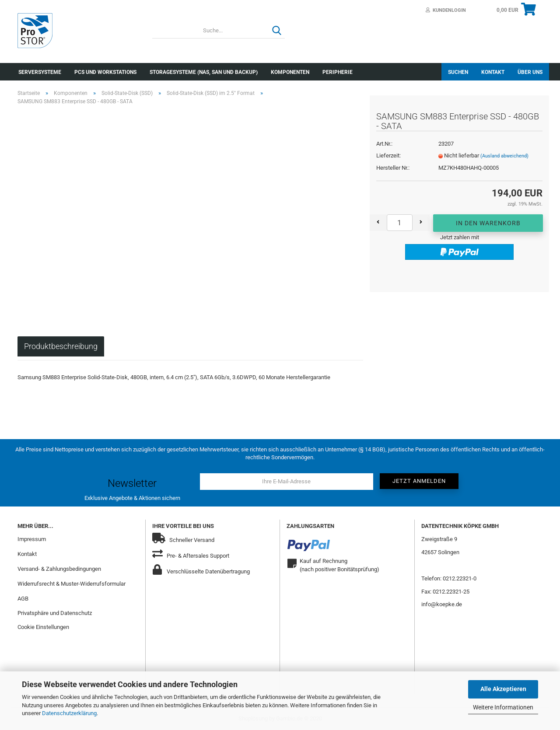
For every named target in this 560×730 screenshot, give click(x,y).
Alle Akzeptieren (503, 689)
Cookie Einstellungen (43, 627)
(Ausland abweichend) (504, 156)
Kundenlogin (446, 10)
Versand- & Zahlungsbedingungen (59, 569)
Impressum (32, 539)
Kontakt (493, 72)
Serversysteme (40, 72)
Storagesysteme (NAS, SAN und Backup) (204, 72)
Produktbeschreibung (61, 346)
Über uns (530, 72)
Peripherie (338, 72)
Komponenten (290, 72)
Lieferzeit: (388, 155)
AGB (23, 599)
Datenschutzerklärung (69, 713)
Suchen (458, 72)
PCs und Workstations (105, 72)
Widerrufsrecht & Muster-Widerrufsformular (72, 584)
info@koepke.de (442, 604)
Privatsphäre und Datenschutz (55, 613)
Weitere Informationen (503, 707)
